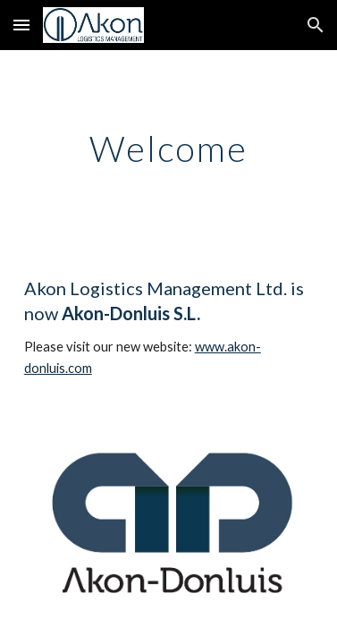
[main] (169, 148)
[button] (21, 25)
